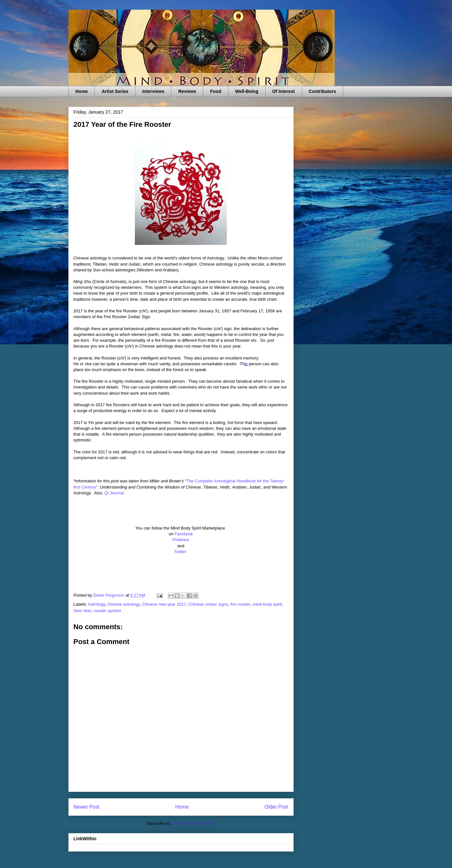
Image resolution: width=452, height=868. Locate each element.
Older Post (276, 807)
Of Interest (284, 91)
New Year (82, 611)
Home (82, 91)
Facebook (184, 534)
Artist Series (115, 91)
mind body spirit (267, 604)
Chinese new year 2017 (164, 604)
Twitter (181, 552)
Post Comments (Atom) (194, 823)
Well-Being (247, 91)
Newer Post (87, 807)
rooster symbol (107, 611)
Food (216, 91)
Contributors (322, 91)
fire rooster (240, 604)
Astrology (96, 604)
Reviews (187, 91)
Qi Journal (114, 493)
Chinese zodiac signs (208, 604)
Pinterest (181, 540)
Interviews (153, 91)
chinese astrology (124, 604)
